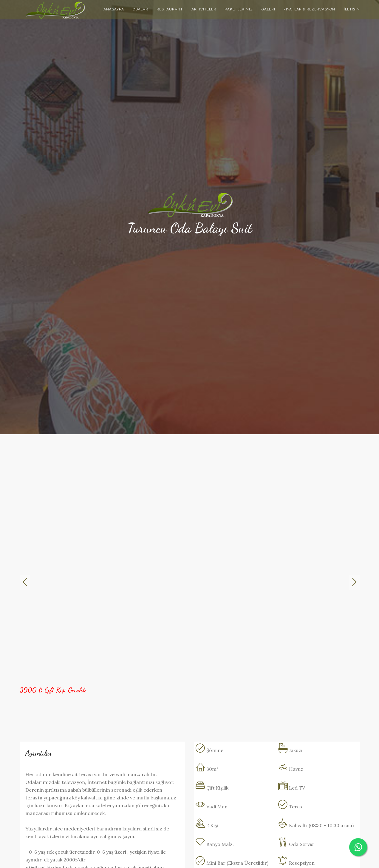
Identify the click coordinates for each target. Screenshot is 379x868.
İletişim (352, 9)
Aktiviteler (204, 9)
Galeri (268, 9)
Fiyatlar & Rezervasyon (309, 9)
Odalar (140, 9)
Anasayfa (114, 9)
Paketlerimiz (239, 9)
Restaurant (170, 9)
